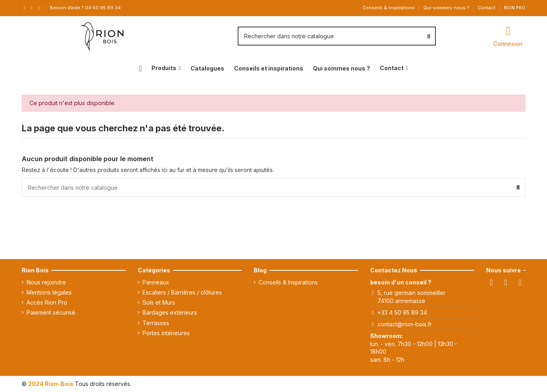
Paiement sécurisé (51, 312)
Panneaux (156, 282)
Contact (487, 8)
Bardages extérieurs (170, 312)
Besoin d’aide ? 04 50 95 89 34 (85, 8)
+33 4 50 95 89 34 (402, 312)
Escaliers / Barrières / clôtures (182, 292)
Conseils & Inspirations (389, 8)
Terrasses (156, 323)
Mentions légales (49, 292)
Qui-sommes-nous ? (447, 8)
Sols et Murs (159, 302)
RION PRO (515, 8)
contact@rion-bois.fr (405, 324)
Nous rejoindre (46, 282)
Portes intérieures (166, 333)
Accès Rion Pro (47, 302)
